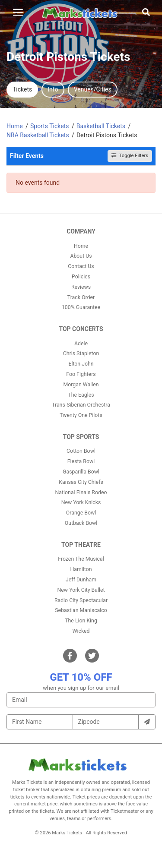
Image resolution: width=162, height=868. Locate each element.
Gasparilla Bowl (81, 472)
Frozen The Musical (81, 559)
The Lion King (81, 621)
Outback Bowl (81, 523)
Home (81, 246)
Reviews (81, 287)
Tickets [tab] (22, 89)
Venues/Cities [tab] (93, 89)
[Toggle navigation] (18, 12)
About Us (81, 256)
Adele (81, 344)
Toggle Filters (130, 156)
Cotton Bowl (81, 451)
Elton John (81, 364)
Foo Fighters (81, 374)
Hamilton (81, 569)
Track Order (81, 297)
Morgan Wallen (81, 385)
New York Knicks (81, 502)
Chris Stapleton (81, 354)
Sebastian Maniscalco (81, 610)
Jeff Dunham (81, 580)
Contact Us (81, 266)
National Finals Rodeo (81, 492)
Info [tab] (53, 89)
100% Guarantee (81, 307)
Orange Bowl (81, 513)
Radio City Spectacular (81, 600)
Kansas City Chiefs (81, 482)
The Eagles (81, 395)
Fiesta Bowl (81, 461)
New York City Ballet (81, 590)
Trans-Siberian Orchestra (81, 405)
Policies (81, 277)
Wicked (81, 631)
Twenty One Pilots (81, 415)
